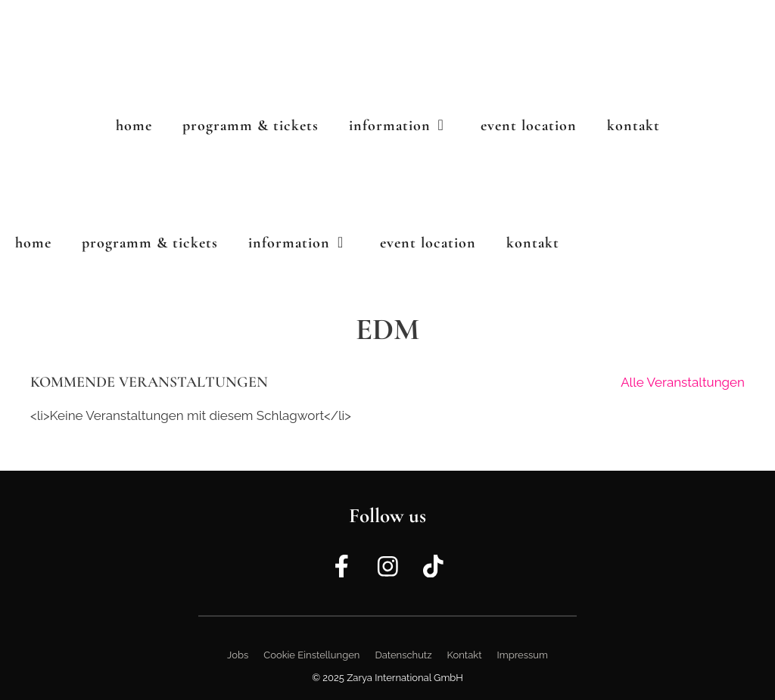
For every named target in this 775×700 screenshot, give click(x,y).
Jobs (238, 655)
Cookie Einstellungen (311, 655)
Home (134, 126)
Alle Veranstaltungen (683, 382)
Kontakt (633, 126)
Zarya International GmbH (405, 678)
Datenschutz (403, 655)
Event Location (529, 126)
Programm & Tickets (251, 126)
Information (407, 126)
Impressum (523, 655)
